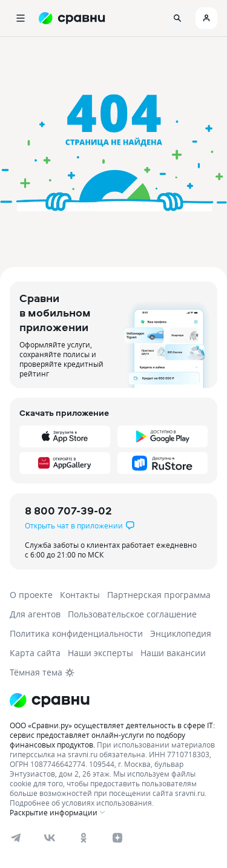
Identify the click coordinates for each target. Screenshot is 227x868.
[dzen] (117, 838)
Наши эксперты (100, 653)
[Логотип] (50, 700)
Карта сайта (35, 653)
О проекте (31, 595)
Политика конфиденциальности (76, 633)
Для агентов (35, 614)
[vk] (50, 838)
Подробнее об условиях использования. (82, 803)
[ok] (84, 838)
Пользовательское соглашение (132, 614)
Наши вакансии (173, 653)
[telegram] (16, 838)
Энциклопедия (181, 633)
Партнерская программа (159, 595)
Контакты (80, 595)
